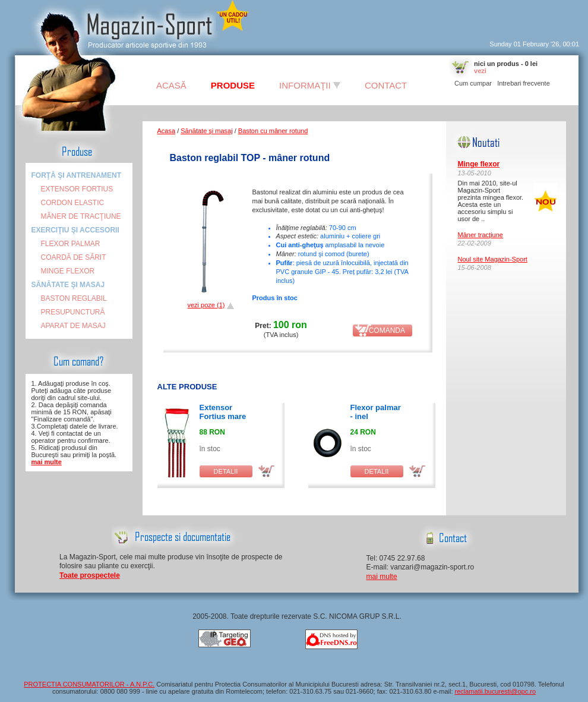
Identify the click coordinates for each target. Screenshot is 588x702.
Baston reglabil (74, 298)
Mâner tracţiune (480, 235)
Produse (233, 85)
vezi (480, 71)
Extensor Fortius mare (223, 412)
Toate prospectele (90, 575)
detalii (226, 471)
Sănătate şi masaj (68, 285)
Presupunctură (73, 312)
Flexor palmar (71, 244)
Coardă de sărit (74, 257)
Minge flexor (68, 271)
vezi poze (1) (206, 305)
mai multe (47, 462)
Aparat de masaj (73, 326)
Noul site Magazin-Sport (493, 259)
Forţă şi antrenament (77, 175)
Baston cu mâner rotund (273, 131)
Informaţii (310, 85)
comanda (382, 330)
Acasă (171, 85)
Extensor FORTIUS (77, 189)
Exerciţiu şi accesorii (75, 230)
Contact (386, 85)
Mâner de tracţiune (81, 216)
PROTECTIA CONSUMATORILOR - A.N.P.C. (89, 684)
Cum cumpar (473, 83)
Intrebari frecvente (524, 83)
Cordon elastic (73, 203)
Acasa (167, 131)
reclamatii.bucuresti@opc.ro (496, 691)
